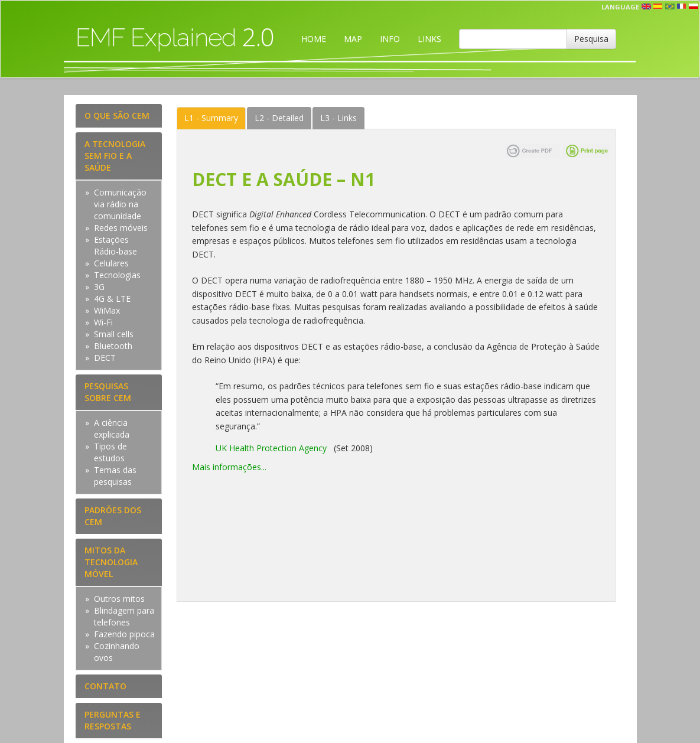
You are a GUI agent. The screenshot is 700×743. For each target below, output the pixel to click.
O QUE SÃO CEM (117, 115)
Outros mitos (119, 599)
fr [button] (682, 6)
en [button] (646, 6)
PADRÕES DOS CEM (113, 516)
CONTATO (105, 686)
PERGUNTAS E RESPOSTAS (113, 720)
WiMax (107, 310)
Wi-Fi (103, 322)
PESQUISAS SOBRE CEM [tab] (108, 392)
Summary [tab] (211, 118)
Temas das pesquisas (115, 476)
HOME (314, 39)
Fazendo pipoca (124, 634)
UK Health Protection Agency (271, 448)
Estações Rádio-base (115, 245)
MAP (353, 39)
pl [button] (694, 6)
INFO (390, 39)
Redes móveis (121, 228)
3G (99, 287)
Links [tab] (338, 118)
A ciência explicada (112, 428)
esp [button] (658, 6)
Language (620, 7)
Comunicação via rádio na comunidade (120, 204)
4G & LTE (112, 299)
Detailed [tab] (279, 118)
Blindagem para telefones (124, 616)
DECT (105, 358)
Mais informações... (229, 467)
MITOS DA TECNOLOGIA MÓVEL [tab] (111, 562)
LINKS (429, 39)
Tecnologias (117, 275)
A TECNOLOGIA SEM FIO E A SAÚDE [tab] (115, 156)
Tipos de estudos (110, 452)
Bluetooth (113, 346)
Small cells (114, 334)
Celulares (111, 263)
